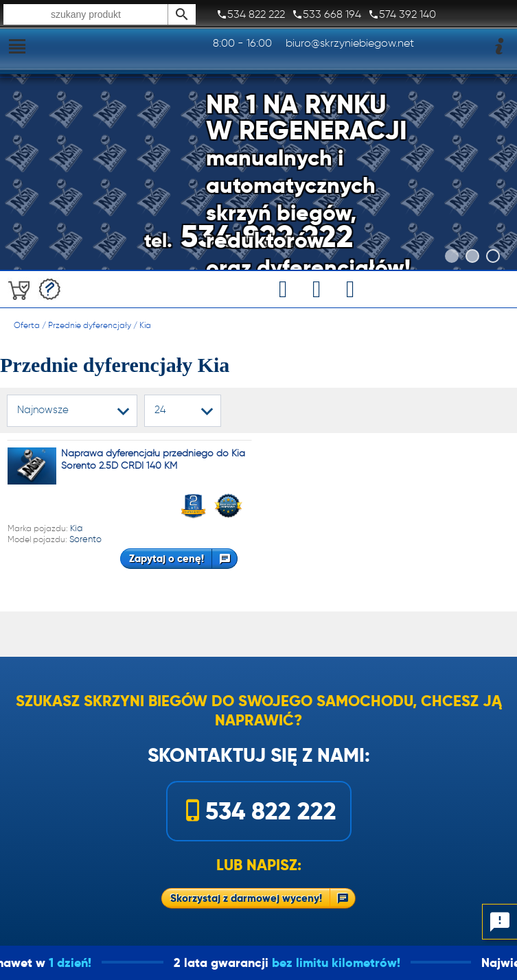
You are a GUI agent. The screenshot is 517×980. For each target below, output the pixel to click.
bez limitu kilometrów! (354, 962)
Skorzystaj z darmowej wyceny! (246, 898)
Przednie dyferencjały (90, 325)
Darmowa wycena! (50, 289)
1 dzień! (88, 962)
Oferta (27, 325)
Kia (145, 325)
